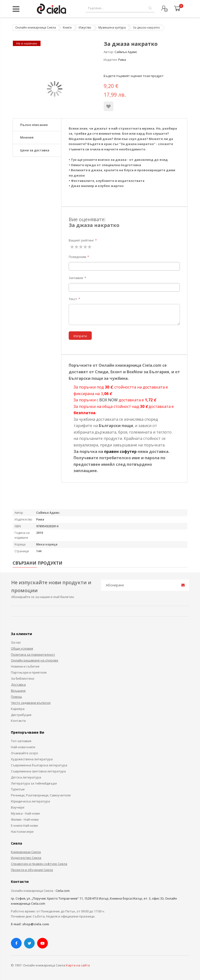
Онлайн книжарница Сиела (36, 27)
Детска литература (26, 777)
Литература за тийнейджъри (34, 783)
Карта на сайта (78, 965)
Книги (67, 27)
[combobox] (120, 8)
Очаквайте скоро (25, 753)
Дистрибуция (21, 715)
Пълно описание (34, 125)
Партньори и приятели (29, 672)
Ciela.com (63, 891)
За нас (16, 642)
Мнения (27, 137)
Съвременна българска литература (39, 765)
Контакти (18, 721)
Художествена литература (32, 759)
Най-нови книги (23, 747)
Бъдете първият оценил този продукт (134, 76)
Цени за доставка (35, 150)
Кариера (18, 709)
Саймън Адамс (126, 52)
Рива (122, 60)
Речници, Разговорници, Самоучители (41, 795)
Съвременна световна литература (38, 771)
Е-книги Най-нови (24, 825)
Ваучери (18, 807)
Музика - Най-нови (25, 813)
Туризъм (18, 789)
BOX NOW (108, 400)
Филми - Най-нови (25, 819)
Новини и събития (25, 666)
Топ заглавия (21, 741)
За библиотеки (23, 678)
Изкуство (85, 27)
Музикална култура (112, 27)
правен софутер (120, 451)
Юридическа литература (30, 801)
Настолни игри (22, 832)
